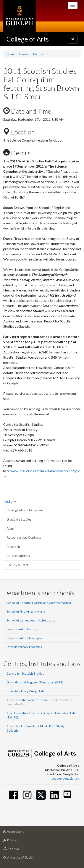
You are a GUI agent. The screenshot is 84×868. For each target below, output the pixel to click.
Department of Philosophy (24, 638)
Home (10, 54)
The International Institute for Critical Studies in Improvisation (39, 702)
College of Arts (28, 39)
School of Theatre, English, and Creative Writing (39, 603)
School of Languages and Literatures (31, 620)
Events (24, 54)
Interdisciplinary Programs (24, 647)
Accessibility (20, 833)
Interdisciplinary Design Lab (25, 691)
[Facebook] (14, 795)
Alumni (11, 528)
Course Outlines (18, 556)
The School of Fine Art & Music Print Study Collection (35, 728)
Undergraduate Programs (25, 510)
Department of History (22, 629)
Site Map (18, 850)
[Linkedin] (54, 795)
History (38, 54)
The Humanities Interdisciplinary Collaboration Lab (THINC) (41, 715)
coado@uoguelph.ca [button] (65, 778)
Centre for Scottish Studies (25, 673)
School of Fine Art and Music (26, 611)
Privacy (17, 841)
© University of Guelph (19, 857)
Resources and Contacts (24, 537)
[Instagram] (27, 795)
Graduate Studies (19, 519)
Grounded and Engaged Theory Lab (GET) (35, 682)
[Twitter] (41, 795)
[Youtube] (67, 794)
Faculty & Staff (17, 565)
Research (13, 547)
